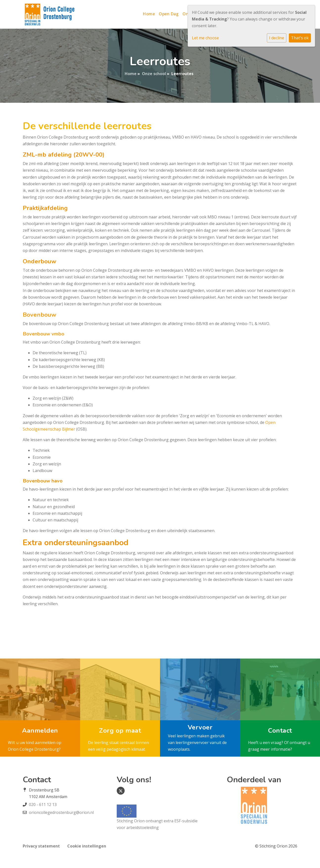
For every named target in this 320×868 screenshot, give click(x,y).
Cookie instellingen (87, 846)
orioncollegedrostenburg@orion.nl (61, 812)
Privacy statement (41, 846)
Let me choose (205, 38)
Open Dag (169, 14)
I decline (277, 38)
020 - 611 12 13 (43, 805)
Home (149, 14)
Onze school (154, 74)
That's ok (300, 38)
